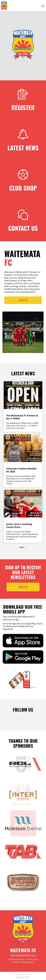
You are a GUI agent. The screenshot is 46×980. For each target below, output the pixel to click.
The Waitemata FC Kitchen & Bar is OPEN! (22, 417)
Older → (23, 547)
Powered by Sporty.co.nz (23, 975)
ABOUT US (23, 300)
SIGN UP (23, 587)
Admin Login (23, 977)
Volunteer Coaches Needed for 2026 (21, 470)
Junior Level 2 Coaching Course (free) (19, 526)
